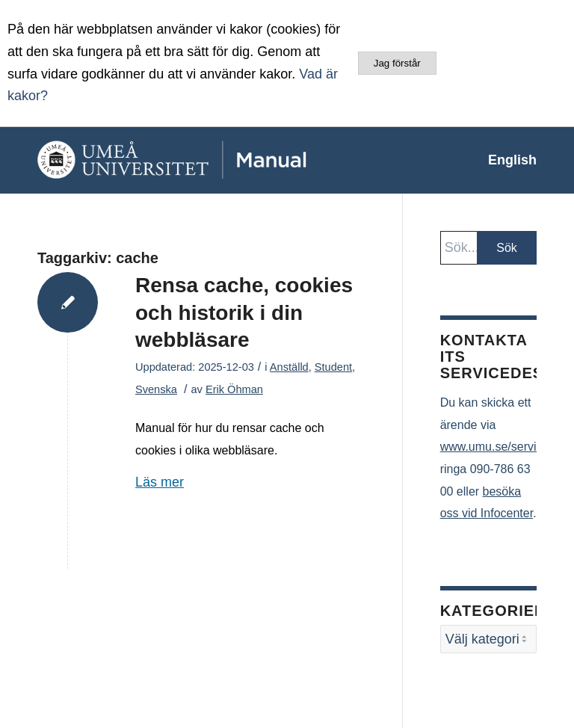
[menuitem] (505, 160)
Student (333, 367)
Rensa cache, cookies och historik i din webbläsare (244, 312)
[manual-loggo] (206, 160)
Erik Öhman (234, 389)
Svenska (156, 389)
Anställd (289, 367)
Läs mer (160, 482)
